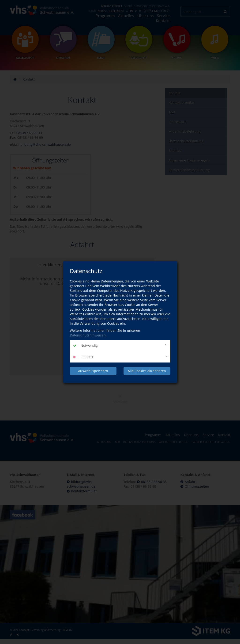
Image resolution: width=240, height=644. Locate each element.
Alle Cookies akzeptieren (147, 371)
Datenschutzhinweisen (88, 335)
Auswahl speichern (93, 371)
